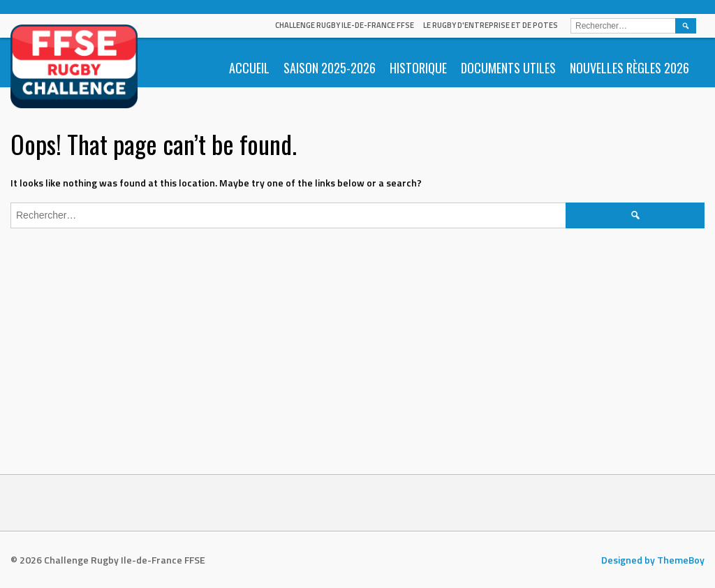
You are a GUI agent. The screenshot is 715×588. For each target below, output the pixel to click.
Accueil (249, 68)
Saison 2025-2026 (330, 68)
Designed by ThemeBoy (653, 560)
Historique (418, 68)
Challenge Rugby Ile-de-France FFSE (345, 25)
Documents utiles (508, 68)
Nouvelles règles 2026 (629, 68)
